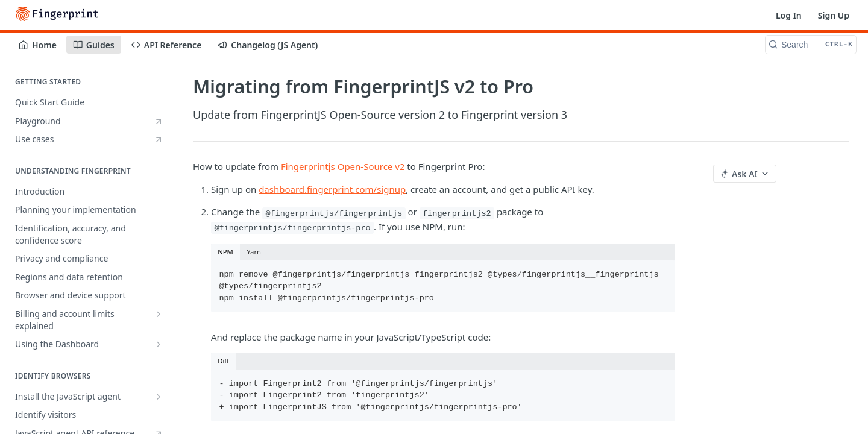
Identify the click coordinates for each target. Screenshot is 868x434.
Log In (789, 15)
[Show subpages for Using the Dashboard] (159, 344)
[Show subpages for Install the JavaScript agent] (159, 397)
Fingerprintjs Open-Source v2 (343, 166)
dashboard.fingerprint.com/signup (332, 189)
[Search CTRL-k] (811, 45)
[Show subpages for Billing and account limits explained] (159, 314)
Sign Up (834, 15)
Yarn (254, 252)
